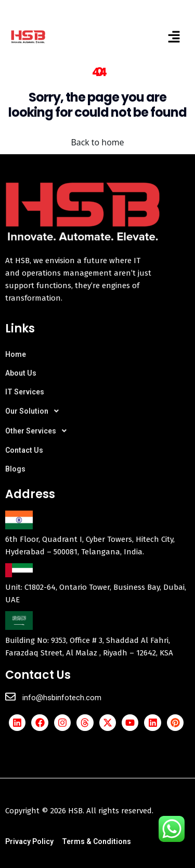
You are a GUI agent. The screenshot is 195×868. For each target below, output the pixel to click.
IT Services (25, 392)
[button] (174, 36)
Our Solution (35, 411)
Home (16, 354)
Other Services (39, 431)
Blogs (15, 469)
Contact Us (24, 450)
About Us (21, 373)
